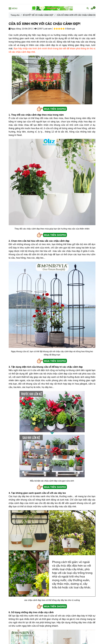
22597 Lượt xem (43, 29)
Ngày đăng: (15, 29)
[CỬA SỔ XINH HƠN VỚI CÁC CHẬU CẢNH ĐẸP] (93, 8)
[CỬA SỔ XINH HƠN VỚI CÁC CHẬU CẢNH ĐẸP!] (52, 8)
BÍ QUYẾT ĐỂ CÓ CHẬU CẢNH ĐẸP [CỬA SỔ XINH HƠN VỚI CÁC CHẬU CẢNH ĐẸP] (38, 15)
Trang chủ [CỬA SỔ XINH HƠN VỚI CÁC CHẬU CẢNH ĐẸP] (15, 15)
